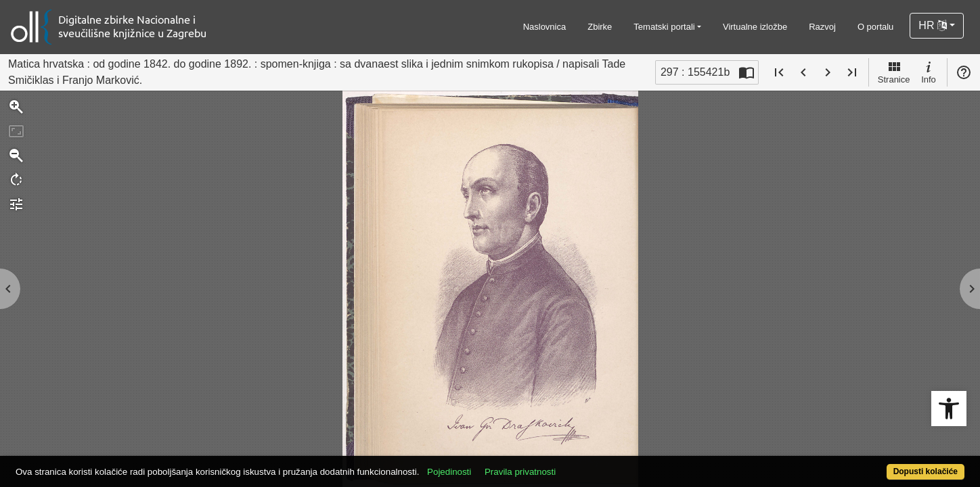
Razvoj (822, 27)
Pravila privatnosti (569, 464)
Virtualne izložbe (755, 27)
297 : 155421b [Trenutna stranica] (695, 72)
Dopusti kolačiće (873, 464)
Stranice (894, 72)
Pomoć (964, 72)
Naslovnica (545, 27)
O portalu (875, 27)
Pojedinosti (498, 464)
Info (929, 72)
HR (933, 25)
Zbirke (600, 27)
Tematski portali (664, 27)
